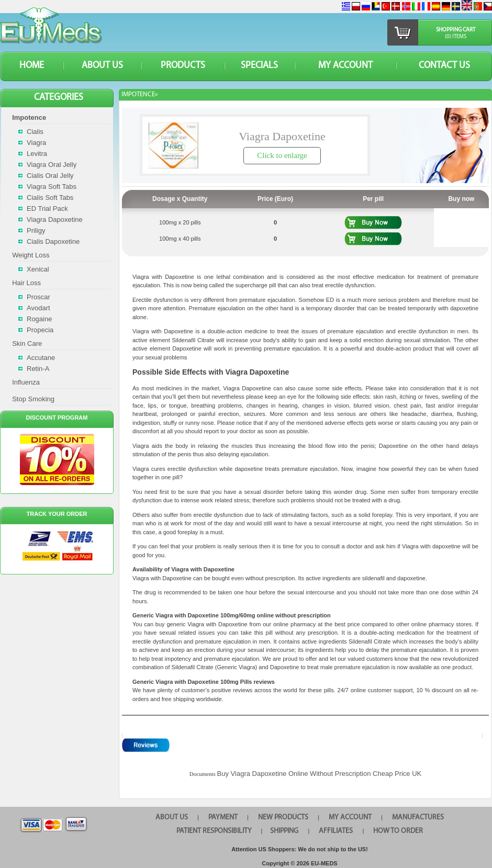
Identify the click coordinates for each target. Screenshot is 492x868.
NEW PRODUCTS (283, 818)
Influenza (26, 382)
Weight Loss (31, 255)
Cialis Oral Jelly (50, 176)
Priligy (36, 230)
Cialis (35, 132)
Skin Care (27, 343)
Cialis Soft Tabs (50, 198)
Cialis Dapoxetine (53, 241)
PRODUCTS (183, 66)
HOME (32, 66)
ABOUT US (102, 66)
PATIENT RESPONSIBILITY (214, 831)
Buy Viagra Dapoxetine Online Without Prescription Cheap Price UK (320, 774)
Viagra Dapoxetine (55, 219)
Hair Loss (26, 283)
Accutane (41, 358)
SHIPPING (284, 831)
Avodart (38, 308)
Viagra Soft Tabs (52, 187)
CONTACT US (444, 66)
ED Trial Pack (47, 208)
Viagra (36, 143)
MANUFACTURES (418, 818)
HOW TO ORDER (398, 831)
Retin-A (38, 369)
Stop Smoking (33, 399)
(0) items (456, 37)
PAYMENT (223, 818)
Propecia (40, 330)
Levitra (37, 154)
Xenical (38, 269)
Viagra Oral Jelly (52, 165)
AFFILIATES (336, 831)
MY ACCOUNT (345, 66)
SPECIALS (259, 66)
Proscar (38, 297)
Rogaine (39, 319)
